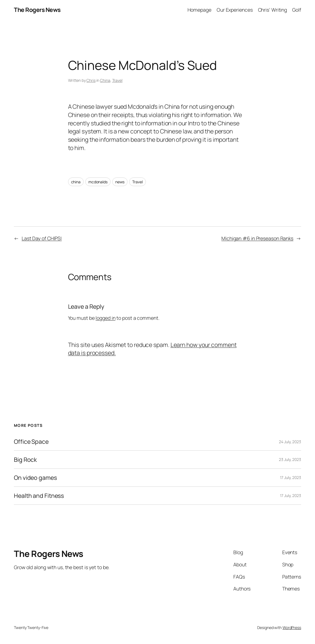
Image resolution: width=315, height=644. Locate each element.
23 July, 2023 (290, 459)
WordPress (292, 627)
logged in (105, 318)
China (105, 80)
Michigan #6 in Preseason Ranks (257, 238)
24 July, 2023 (290, 442)
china (76, 182)
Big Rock (25, 460)
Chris (91, 80)
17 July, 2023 (291, 477)
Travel (117, 80)
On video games (35, 478)
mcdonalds (98, 182)
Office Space (31, 442)
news (120, 182)
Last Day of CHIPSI (42, 238)
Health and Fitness (39, 496)
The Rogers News (37, 10)
